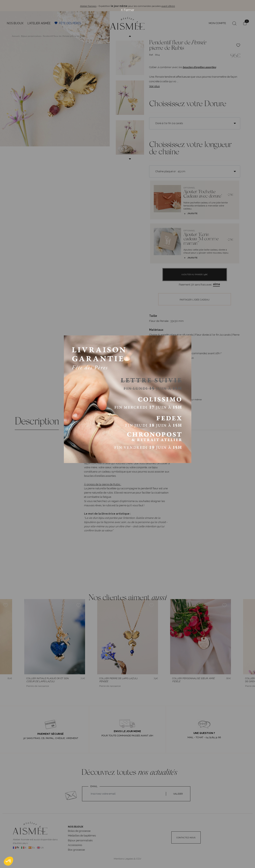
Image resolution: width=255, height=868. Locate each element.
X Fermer (127, 10)
